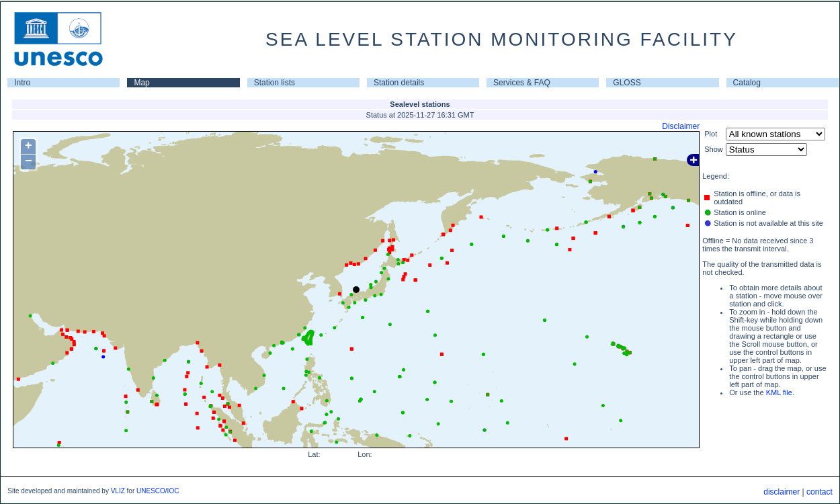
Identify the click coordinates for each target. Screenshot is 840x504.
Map (141, 83)
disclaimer (782, 492)
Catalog (747, 83)
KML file (779, 392)
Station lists (275, 83)
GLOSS (627, 83)
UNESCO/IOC (158, 491)
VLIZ (118, 491)
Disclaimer (681, 126)
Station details (399, 83)
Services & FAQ (522, 83)
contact (820, 492)
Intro (22, 83)
